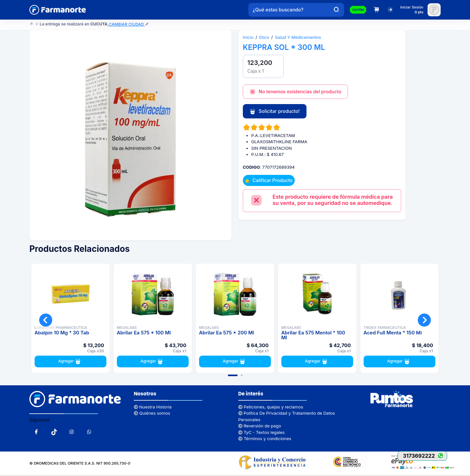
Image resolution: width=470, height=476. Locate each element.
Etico (264, 37)
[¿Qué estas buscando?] (289, 10)
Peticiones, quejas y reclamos (271, 407)
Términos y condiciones (265, 438)
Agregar (70, 361)
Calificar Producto (269, 180)
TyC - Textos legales (261, 432)
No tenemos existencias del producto (295, 92)
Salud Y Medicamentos (298, 37)
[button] (233, 375)
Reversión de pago (260, 426)
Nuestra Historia (153, 407)
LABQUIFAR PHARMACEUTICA (61, 328)
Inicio (248, 37)
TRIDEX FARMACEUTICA (385, 328)
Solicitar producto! (274, 112)
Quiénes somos (152, 413)
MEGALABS (127, 328)
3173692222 (425, 456)
